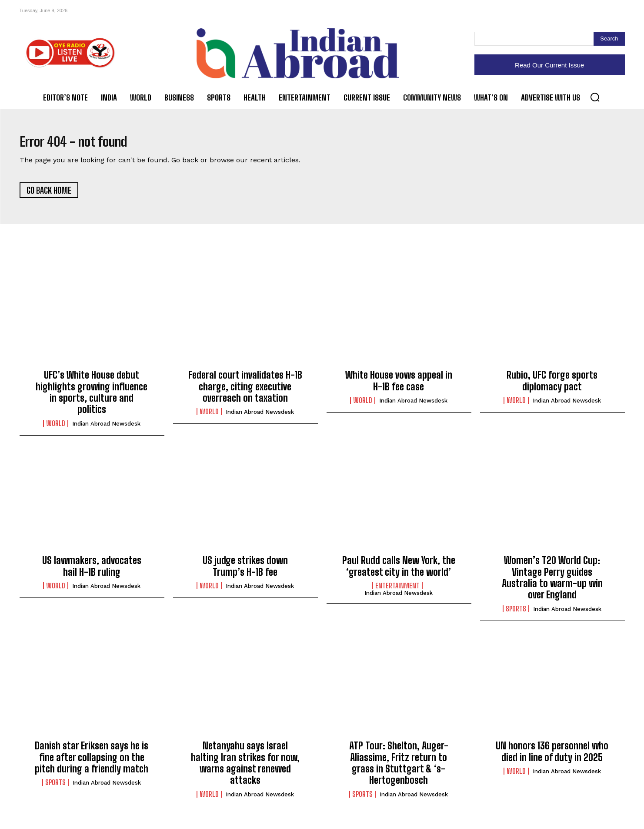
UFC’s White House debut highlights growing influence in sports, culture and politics (92, 397)
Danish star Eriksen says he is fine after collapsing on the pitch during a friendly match (92, 762)
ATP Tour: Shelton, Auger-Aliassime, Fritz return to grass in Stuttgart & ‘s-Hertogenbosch (399, 768)
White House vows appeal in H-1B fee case (399, 386)
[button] (595, 97)
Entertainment (397, 591)
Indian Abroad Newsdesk (106, 429)
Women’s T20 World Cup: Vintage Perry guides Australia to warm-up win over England (552, 583)
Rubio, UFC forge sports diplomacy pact (552, 386)
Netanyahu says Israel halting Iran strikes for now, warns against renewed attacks (245, 768)
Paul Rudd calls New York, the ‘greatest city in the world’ (399, 571)
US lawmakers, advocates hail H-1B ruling (92, 571)
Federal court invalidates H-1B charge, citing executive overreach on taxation (245, 392)
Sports (516, 614)
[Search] (609, 39)
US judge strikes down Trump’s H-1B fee (245, 571)
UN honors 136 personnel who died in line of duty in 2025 (552, 757)
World (56, 429)
